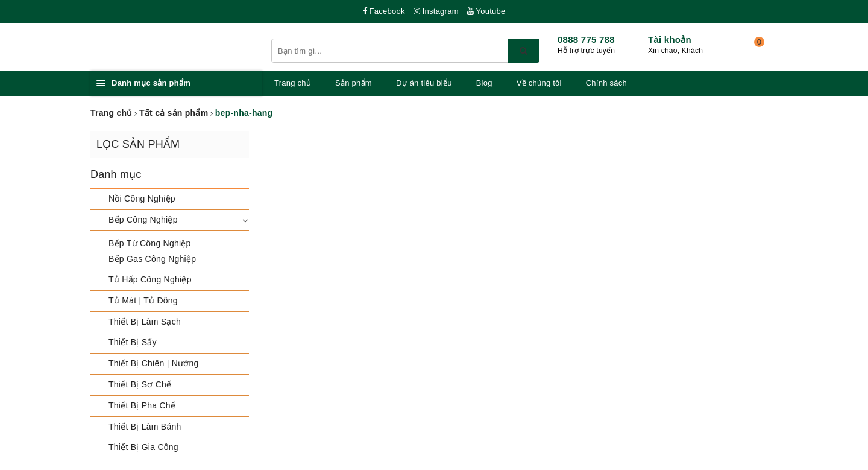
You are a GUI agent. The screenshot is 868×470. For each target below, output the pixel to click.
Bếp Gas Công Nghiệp (152, 259)
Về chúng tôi (539, 83)
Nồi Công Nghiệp (142, 198)
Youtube (486, 11)
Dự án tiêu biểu (424, 83)
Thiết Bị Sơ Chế (140, 384)
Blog (484, 83)
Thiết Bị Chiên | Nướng (154, 363)
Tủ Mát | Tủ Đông (143, 300)
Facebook (384, 11)
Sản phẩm (354, 83)
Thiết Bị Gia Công (143, 447)
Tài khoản (670, 40)
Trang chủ (293, 83)
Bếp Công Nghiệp (143, 220)
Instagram (436, 11)
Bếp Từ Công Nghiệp (150, 243)
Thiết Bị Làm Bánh (145, 427)
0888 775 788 (586, 40)
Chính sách (606, 83)
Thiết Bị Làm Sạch (145, 322)
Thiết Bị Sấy (133, 342)
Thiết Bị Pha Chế (142, 405)
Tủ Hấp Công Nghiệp (150, 279)
